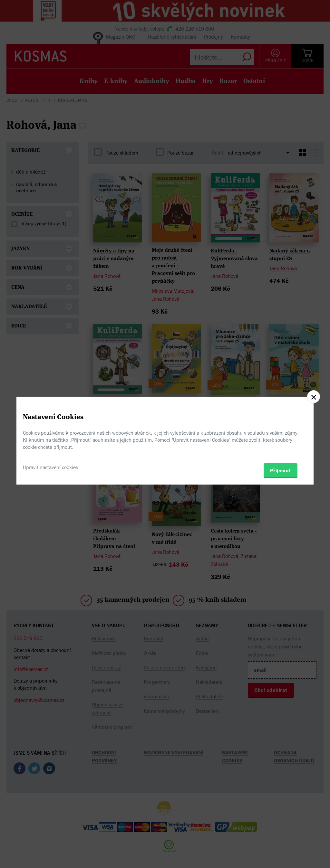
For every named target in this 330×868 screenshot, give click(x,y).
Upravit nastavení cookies (50, 467)
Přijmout (281, 470)
